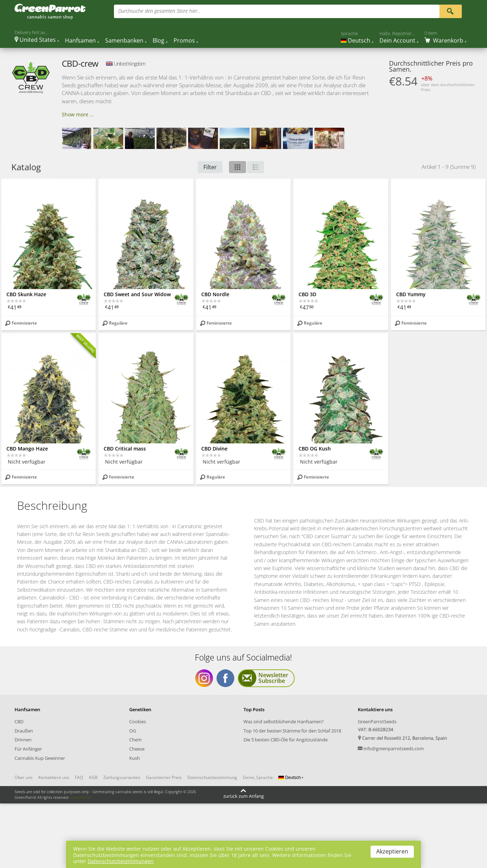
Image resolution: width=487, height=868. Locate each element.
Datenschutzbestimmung (212, 778)
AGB (93, 778)
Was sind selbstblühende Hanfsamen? (284, 722)
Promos (184, 40)
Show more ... (78, 114)
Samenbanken (124, 40)
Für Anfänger (28, 749)
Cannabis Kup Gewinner (40, 758)
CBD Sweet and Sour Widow (137, 294)
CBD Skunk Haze (26, 294)
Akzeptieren (392, 851)
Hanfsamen (80, 40)
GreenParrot (80, 797)
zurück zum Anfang (243, 796)
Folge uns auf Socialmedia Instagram (204, 678)
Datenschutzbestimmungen (121, 861)
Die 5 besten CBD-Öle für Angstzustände (286, 740)
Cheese (137, 749)
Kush (135, 758)
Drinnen (23, 740)
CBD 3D (307, 294)
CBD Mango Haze (27, 449)
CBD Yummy (411, 294)
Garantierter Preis (164, 778)
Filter (210, 167)
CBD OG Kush (315, 449)
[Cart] (445, 37)
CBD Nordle (215, 294)
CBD (19, 722)
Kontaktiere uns (54, 778)
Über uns (24, 778)
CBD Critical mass (125, 449)
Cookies (138, 722)
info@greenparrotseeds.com (394, 748)
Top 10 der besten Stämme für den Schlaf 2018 (292, 731)
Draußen (24, 731)
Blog (158, 40)
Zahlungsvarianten (122, 778)
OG (133, 731)
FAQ (79, 778)
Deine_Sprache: (258, 777)
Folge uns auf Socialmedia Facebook (225, 678)
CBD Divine (214, 449)
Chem (135, 740)
